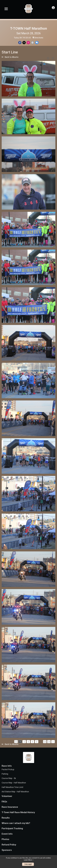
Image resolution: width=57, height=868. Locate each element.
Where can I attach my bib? (16, 823)
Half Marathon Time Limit (12, 787)
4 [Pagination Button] (32, 742)
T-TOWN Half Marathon (29, 28)
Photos (5, 839)
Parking (5, 774)
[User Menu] (53, 8)
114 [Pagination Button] (49, 742)
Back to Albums (10, 57)
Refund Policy (9, 845)
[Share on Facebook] (20, 43)
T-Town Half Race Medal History (18, 812)
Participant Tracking (12, 828)
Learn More (28, 860)
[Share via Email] (32, 43)
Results (6, 818)
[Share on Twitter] (24, 43)
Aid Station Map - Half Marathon (15, 792)
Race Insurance (10, 807)
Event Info (7, 834)
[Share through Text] (37, 43)
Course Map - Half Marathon (14, 783)
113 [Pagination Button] (45, 742)
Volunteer (7, 796)
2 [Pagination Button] (24, 742)
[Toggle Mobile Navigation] (6, 9)
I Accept (28, 864)
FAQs (4, 802)
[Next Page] (53, 58)
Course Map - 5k (9, 778)
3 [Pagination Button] (28, 742)
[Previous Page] (48, 58)
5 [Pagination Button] (37, 742)
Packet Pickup (8, 769)
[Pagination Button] (53, 742)
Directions (39, 38)
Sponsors (7, 850)
